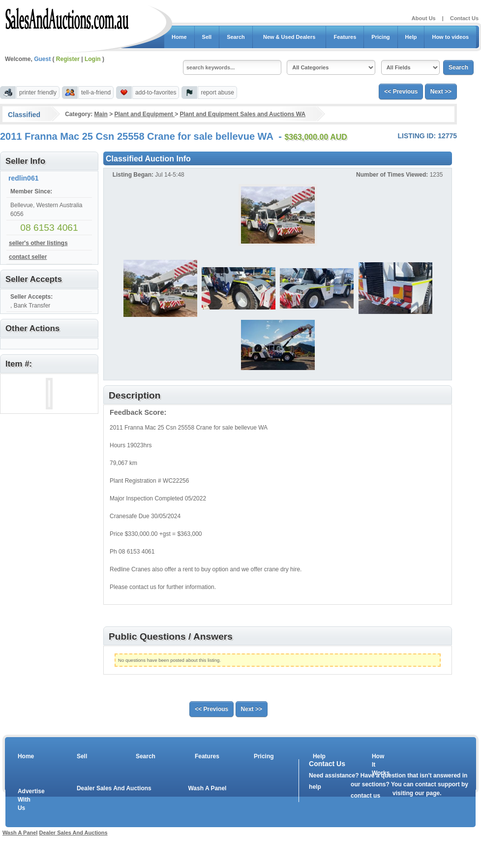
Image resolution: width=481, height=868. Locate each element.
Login (93, 59)
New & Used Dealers (289, 37)
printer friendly (38, 93)
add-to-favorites (156, 93)
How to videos (450, 37)
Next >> (441, 92)
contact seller (28, 257)
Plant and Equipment (145, 114)
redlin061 (23, 178)
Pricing (380, 37)
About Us (424, 18)
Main (101, 114)
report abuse (217, 93)
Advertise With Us (25, 800)
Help (411, 37)
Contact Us (464, 18)
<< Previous (401, 92)
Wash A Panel (207, 788)
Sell (207, 37)
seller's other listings (38, 243)
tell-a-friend (96, 93)
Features (345, 37)
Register (68, 59)
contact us (365, 796)
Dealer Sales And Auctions (114, 788)
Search (236, 37)
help (315, 787)
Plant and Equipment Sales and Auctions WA (243, 114)
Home (179, 37)
